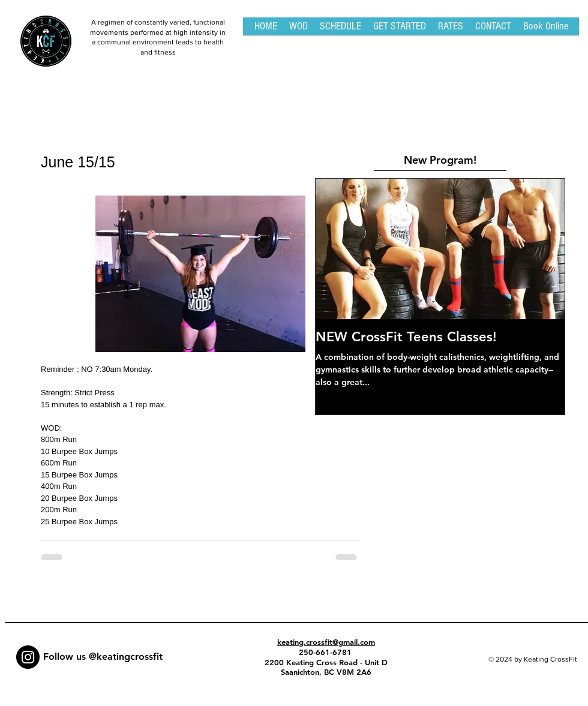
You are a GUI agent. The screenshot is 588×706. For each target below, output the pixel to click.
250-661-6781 (326, 652)
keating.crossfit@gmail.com (326, 642)
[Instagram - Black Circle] (28, 657)
